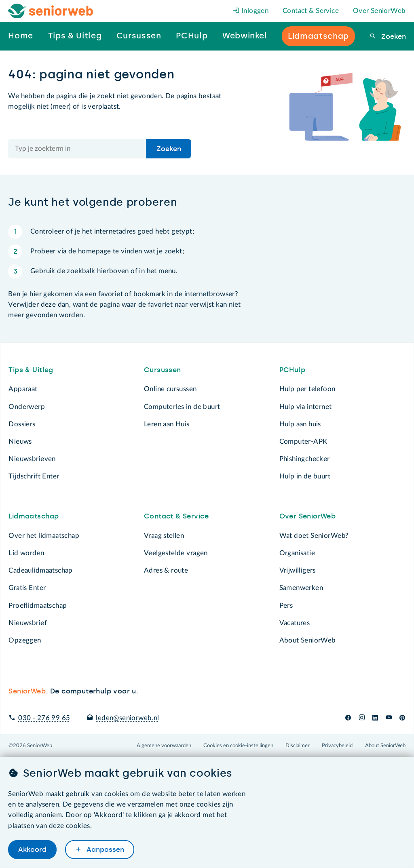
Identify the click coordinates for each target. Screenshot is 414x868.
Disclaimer (298, 746)
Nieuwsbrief (27, 623)
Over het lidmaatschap (44, 536)
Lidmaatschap (34, 516)
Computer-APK (303, 441)
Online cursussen (170, 389)
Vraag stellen (164, 536)
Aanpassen (104, 849)
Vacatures (295, 623)
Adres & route (166, 570)
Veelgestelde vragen (176, 553)
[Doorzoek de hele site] (77, 149)
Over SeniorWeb (379, 11)
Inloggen (251, 11)
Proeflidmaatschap (38, 606)
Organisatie (297, 553)
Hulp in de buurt (305, 476)
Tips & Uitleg (31, 370)
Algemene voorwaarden (164, 746)
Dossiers (22, 424)
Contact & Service (311, 11)
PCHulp (292, 370)
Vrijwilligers (298, 570)
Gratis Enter (27, 588)
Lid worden (26, 553)
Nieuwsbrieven (32, 459)
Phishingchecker (305, 459)
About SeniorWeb (308, 640)
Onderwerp (27, 407)
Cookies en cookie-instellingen (238, 746)
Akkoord (32, 849)
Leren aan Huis (167, 424)
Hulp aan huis (300, 424)
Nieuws (20, 441)
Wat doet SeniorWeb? (314, 536)
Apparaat (23, 389)
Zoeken (393, 36)
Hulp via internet (306, 407)
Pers (286, 606)
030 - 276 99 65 (44, 718)
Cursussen (163, 370)
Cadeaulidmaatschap (40, 570)
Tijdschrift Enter (34, 476)
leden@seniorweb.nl (127, 718)
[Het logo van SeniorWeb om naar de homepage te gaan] (51, 11)
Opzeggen (25, 640)
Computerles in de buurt (182, 407)
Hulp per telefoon (307, 389)
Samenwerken (301, 588)
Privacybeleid (337, 746)
